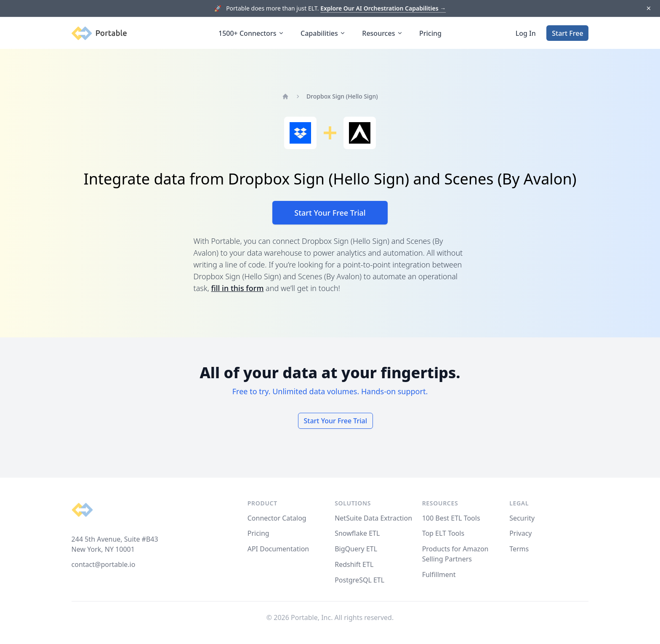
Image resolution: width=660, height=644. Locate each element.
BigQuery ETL (356, 549)
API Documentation (278, 549)
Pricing (430, 33)
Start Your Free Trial (330, 213)
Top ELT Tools (443, 533)
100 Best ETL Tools (451, 518)
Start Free (567, 33)
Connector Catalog (277, 518)
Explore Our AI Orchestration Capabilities (383, 8)
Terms (519, 549)
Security (522, 518)
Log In (526, 33)
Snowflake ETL (357, 533)
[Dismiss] (648, 9)
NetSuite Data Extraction (373, 518)
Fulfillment (439, 575)
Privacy (520, 533)
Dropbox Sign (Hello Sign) (342, 96)
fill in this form (237, 288)
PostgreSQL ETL (359, 580)
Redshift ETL (354, 564)
